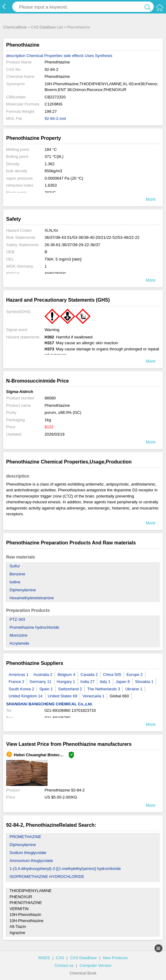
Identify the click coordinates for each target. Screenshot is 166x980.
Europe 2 (135, 675)
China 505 (112, 675)
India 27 (87, 682)
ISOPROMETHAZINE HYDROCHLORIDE (47, 877)
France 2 (16, 682)
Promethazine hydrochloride (34, 627)
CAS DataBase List (47, 27)
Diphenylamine (23, 590)
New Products (115, 958)
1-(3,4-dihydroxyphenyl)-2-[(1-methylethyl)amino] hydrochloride (65, 869)
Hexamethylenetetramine (32, 598)
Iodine (15, 582)
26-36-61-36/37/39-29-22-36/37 (72, 245)
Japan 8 (123, 682)
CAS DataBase (83, 958)
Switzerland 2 (70, 689)
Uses (89, 56)
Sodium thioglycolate (28, 853)
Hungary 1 (66, 682)
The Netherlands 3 (104, 689)
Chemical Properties (45, 56)
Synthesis (104, 56)
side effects (74, 56)
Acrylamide (19, 643)
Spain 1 (46, 689)
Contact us (64, 965)
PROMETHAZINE (25, 837)
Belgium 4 (66, 675)
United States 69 (63, 696)
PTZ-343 (17, 619)
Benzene (17, 574)
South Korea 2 (21, 689)
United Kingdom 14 (26, 696)
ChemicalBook (15, 27)
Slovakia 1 (144, 682)
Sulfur (15, 566)
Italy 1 (105, 682)
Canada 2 (89, 675)
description (16, 56)
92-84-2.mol (55, 118)
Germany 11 (41, 682)
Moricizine (19, 635)
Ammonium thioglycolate (31, 861)
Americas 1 (19, 675)
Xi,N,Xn (51, 230)
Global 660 (119, 696)
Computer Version (95, 965)
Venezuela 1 (94, 696)
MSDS (44, 958)
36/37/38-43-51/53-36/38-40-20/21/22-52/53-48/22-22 (92, 237)
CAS (60, 958)
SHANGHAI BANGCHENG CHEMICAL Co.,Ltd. (49, 704)
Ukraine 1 (134, 689)
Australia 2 (43, 675)
